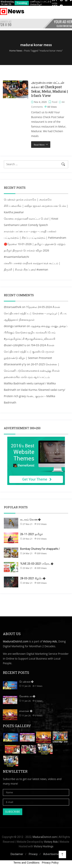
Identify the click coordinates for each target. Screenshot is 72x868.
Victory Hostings (44, 846)
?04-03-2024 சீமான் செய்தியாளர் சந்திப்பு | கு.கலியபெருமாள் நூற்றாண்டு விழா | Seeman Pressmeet (29, 352)
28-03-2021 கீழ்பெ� (33, 578)
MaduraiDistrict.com (16, 641)
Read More (39, 145)
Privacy (33, 854)
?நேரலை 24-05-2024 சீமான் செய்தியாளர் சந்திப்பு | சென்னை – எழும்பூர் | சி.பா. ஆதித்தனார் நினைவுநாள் (35, 313)
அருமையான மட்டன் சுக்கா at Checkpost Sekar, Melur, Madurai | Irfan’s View (49, 89)
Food (55, 102)
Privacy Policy (50, 863)
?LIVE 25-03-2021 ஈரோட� (37, 564)
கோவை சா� (27, 696)
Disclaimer (17, 854)
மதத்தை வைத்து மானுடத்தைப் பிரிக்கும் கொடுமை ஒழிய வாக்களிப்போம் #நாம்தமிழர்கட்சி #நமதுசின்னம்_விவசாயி (36, 332)
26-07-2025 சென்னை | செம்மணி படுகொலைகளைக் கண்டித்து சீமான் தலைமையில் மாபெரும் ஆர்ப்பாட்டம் (32, 371)
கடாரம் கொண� (30, 519)
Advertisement (52, 854)
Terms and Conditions (26, 863)
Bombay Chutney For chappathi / (40, 549)
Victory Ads (50, 641)
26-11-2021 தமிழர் (31, 534)
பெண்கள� (26, 682)
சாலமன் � (26, 711)
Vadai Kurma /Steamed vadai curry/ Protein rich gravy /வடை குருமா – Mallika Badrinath (34, 396)
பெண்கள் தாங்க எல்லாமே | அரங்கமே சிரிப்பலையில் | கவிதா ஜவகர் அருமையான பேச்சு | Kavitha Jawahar (36, 206)
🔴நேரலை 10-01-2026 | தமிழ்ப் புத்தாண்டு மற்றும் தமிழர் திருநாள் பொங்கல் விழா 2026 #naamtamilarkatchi (35, 250)
